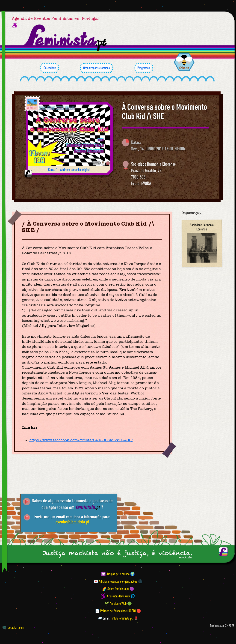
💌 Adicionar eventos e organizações (115, 581)
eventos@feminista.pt (72, 522)
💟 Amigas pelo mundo (115, 574)
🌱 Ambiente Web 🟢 (118, 603)
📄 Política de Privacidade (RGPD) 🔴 (118, 611)
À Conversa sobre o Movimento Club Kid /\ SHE (164, 111)
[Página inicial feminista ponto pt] (65, 38)
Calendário (50, 68)
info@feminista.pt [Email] (122, 618)
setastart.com (13, 627)
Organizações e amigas (97, 68)
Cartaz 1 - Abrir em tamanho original (69, 170)
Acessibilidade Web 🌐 (121, 596)
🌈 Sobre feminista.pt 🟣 (118, 589)
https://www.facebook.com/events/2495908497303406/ (81, 440)
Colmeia (184, 68)
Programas (144, 68)
